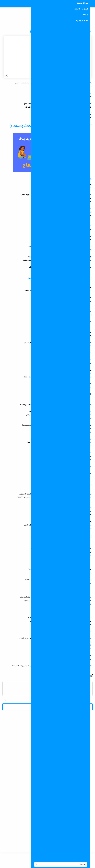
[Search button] (36, 864)
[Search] (61, 864)
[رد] (5, 700)
